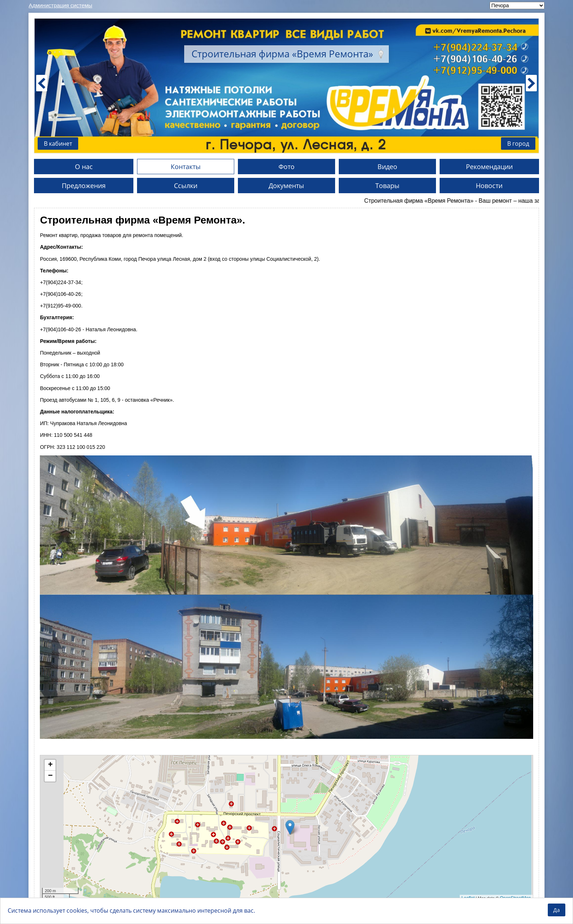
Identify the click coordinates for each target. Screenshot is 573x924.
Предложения (84, 186)
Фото (286, 167)
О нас (84, 167)
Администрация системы (60, 5)
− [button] (50, 776)
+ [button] (50, 765)
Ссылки (186, 186)
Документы (286, 186)
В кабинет (58, 144)
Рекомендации (489, 167)
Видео (387, 167)
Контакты (186, 167)
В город (518, 144)
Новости (489, 186)
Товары (387, 186)
